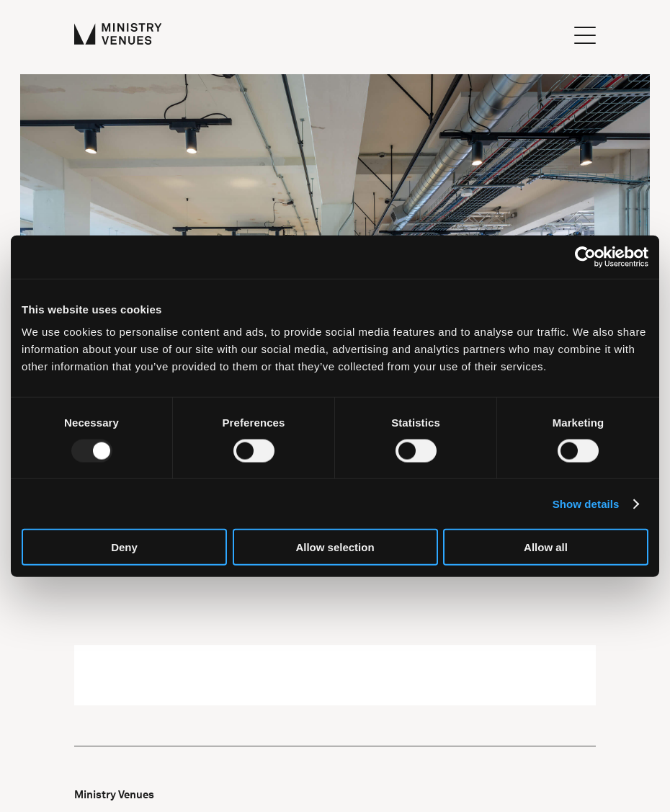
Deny (124, 547)
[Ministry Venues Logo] (118, 35)
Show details (586, 503)
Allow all (546, 547)
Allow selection (335, 547)
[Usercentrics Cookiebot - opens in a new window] (585, 256)
